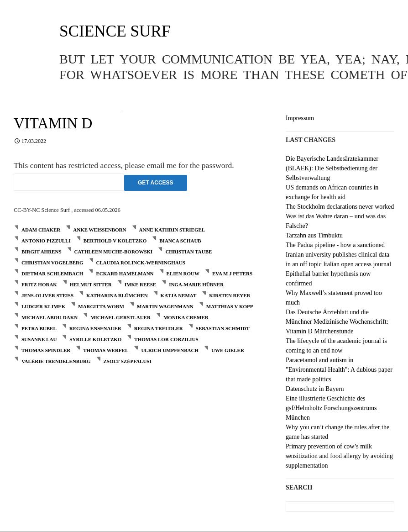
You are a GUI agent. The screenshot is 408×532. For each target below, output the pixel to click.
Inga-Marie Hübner (196, 284)
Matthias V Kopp (230, 306)
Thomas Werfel (106, 350)
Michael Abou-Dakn (50, 317)
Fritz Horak (39, 284)
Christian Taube (188, 252)
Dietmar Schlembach (52, 274)
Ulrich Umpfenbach (170, 350)
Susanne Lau (39, 339)
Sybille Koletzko (95, 339)
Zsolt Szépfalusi (128, 361)
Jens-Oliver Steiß (47, 295)
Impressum (300, 118)
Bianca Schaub (180, 241)
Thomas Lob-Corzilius (166, 339)
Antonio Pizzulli (46, 241)
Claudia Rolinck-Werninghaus (141, 263)
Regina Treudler (159, 328)
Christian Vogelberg (52, 263)
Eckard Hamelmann (125, 274)
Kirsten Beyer (230, 295)
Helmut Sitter (91, 284)
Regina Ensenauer (95, 328)
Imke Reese (140, 284)
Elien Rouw (183, 274)
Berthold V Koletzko (115, 241)
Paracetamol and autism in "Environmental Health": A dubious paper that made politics (339, 370)
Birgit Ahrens (42, 252)
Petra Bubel (39, 328)
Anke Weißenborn (99, 230)
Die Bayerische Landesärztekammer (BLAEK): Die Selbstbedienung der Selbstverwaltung (332, 168)
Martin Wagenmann (165, 306)
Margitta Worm (101, 306)
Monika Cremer (186, 317)
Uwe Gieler (228, 350)
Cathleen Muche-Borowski (114, 252)
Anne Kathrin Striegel (172, 230)
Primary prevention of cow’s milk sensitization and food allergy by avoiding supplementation (339, 456)
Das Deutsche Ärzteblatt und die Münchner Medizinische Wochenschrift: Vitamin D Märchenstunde (337, 322)
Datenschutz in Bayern (315, 389)
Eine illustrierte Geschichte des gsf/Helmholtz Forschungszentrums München (331, 408)
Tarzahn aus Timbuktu (314, 235)
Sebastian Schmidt (223, 328)
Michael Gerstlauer (120, 317)
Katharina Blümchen (117, 295)
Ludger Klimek (43, 306)
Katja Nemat (179, 295)
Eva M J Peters (232, 274)
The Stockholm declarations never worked (340, 207)
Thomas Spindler (46, 350)
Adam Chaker (41, 230)
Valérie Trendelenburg (56, 361)
